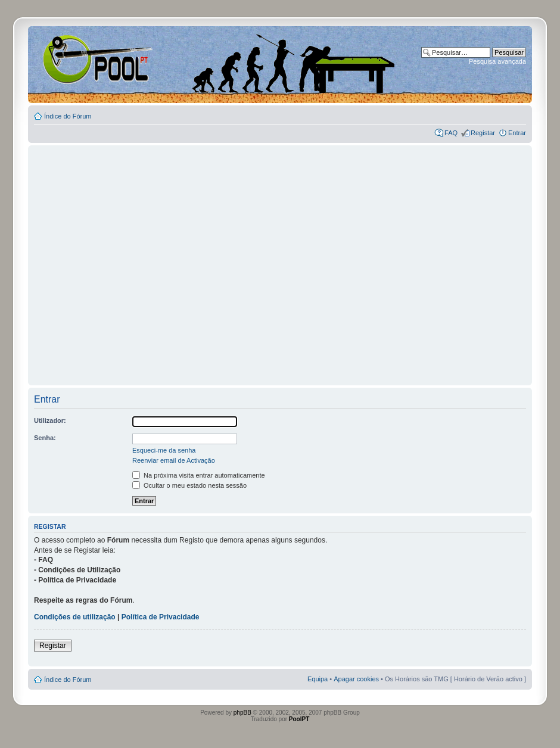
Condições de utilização (75, 617)
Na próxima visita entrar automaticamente (199, 475)
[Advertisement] (112, 260)
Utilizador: (50, 420)
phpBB (242, 713)
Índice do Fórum (68, 116)
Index (66, 59)
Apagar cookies (356, 679)
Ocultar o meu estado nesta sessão (189, 485)
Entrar (517, 133)
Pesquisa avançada (497, 61)
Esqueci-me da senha (164, 450)
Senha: (45, 438)
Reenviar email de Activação (174, 460)
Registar (483, 133)
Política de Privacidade (161, 617)
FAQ (451, 133)
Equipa (318, 679)
